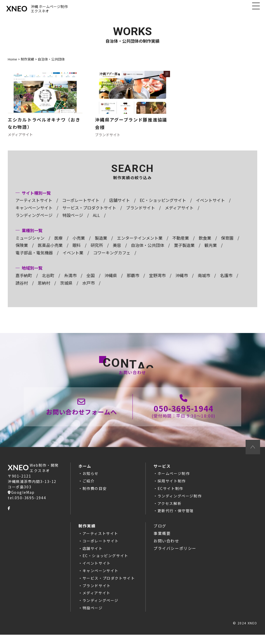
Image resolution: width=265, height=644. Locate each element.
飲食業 (205, 243)
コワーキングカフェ (112, 257)
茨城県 (66, 287)
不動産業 (181, 243)
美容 (117, 250)
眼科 (77, 250)
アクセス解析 (170, 513)
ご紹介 (89, 490)
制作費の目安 (95, 498)
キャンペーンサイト (34, 212)
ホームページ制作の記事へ (45, 107)
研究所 (97, 250)
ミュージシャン (30, 243)
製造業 (101, 243)
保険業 (22, 250)
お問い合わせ (166, 550)
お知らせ (91, 483)
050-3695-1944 (183, 415)
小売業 (79, 243)
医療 (58, 243)
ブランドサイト (141, 212)
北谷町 (48, 280)
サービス (162, 475)
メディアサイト (179, 212)
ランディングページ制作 (180, 505)
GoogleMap (21, 502)
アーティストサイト (34, 205)
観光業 (211, 250)
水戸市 (89, 287)
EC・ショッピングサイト (163, 205)
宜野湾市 (157, 280)
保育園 (227, 243)
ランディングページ (34, 220)
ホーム (85, 475)
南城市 (204, 280)
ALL (96, 220)
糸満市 (70, 280)
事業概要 (162, 543)
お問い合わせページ (82, 415)
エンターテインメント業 (140, 243)
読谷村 (22, 287)
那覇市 (133, 280)
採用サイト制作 (172, 490)
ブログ (160, 535)
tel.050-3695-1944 (27, 507)
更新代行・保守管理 (176, 520)
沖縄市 (182, 280)
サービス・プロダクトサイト (89, 212)
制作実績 (87, 535)
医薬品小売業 (50, 250)
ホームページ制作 (174, 483)
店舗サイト (120, 205)
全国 (91, 280)
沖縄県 (111, 280)
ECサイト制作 (170, 498)
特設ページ (73, 220)
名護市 (226, 280)
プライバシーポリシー (175, 558)
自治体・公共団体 (148, 250)
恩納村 (44, 287)
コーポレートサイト (81, 205)
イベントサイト (210, 205)
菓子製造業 (184, 250)
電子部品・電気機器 (34, 257)
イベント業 (73, 257)
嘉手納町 (24, 280)
